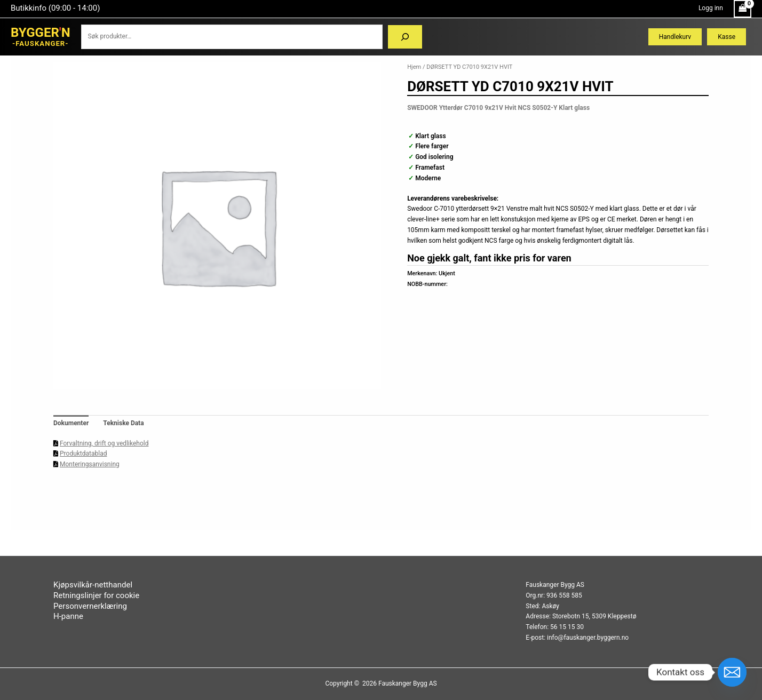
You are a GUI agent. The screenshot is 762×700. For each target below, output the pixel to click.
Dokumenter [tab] (71, 423)
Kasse (727, 37)
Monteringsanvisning (90, 464)
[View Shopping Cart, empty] (743, 9)
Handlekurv (675, 37)
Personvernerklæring (90, 606)
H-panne (68, 616)
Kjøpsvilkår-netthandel (93, 585)
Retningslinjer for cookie (96, 595)
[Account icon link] (711, 9)
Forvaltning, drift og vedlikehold (104, 443)
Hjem (414, 67)
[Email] (732, 672)
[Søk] (405, 37)
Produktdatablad (83, 454)
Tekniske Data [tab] (123, 423)
